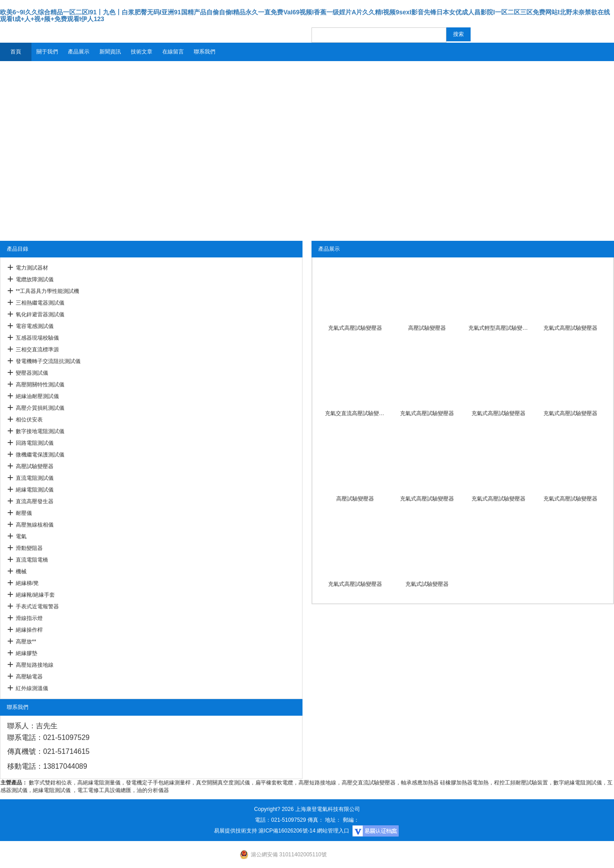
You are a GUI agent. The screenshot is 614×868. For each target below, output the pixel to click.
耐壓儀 (24, 513)
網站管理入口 (333, 831)
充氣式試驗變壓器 (427, 584)
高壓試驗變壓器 (35, 466)
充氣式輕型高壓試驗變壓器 (498, 328)
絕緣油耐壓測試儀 (37, 396)
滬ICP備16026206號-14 (287, 831)
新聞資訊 (110, 52)
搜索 (458, 34)
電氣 (21, 536)
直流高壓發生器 (35, 501)
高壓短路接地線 (35, 665)
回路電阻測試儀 (35, 443)
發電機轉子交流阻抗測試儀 (48, 361)
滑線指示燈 (29, 618)
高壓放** (26, 642)
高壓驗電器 (29, 677)
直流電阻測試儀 (35, 478)
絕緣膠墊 (27, 653)
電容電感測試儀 (35, 326)
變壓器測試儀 (32, 373)
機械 (21, 571)
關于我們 (47, 52)
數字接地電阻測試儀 (40, 431)
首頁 (16, 52)
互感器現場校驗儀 (37, 338)
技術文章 (142, 52)
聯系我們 (205, 52)
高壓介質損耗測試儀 (40, 408)
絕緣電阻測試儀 (35, 490)
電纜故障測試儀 (35, 279)
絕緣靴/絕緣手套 (35, 595)
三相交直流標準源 (37, 350)
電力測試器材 (32, 268)
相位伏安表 (29, 420)
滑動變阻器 (29, 548)
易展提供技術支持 (236, 831)
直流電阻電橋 (32, 560)
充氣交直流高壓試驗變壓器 (355, 413)
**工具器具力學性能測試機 (47, 291)
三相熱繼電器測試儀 (40, 303)
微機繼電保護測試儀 (40, 455)
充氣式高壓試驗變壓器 (355, 328)
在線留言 (173, 52)
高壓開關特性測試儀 (40, 385)
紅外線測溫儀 (32, 688)
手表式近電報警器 (37, 607)
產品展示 (79, 52)
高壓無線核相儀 (35, 525)
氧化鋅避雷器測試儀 (40, 314)
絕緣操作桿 (29, 630)
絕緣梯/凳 (27, 583)
